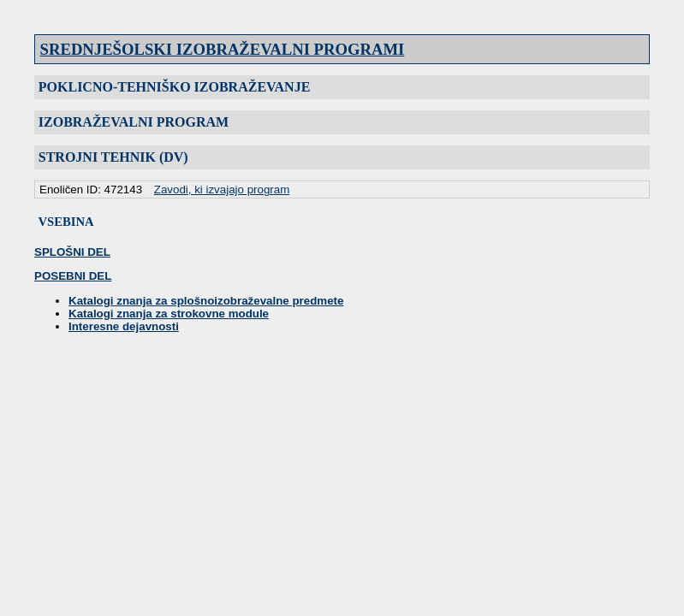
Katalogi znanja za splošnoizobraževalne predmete (206, 301)
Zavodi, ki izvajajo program (222, 190)
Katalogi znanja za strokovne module (169, 314)
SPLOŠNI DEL (72, 252)
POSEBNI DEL (73, 276)
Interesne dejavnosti (124, 326)
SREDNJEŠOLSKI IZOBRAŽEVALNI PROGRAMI (223, 49)
